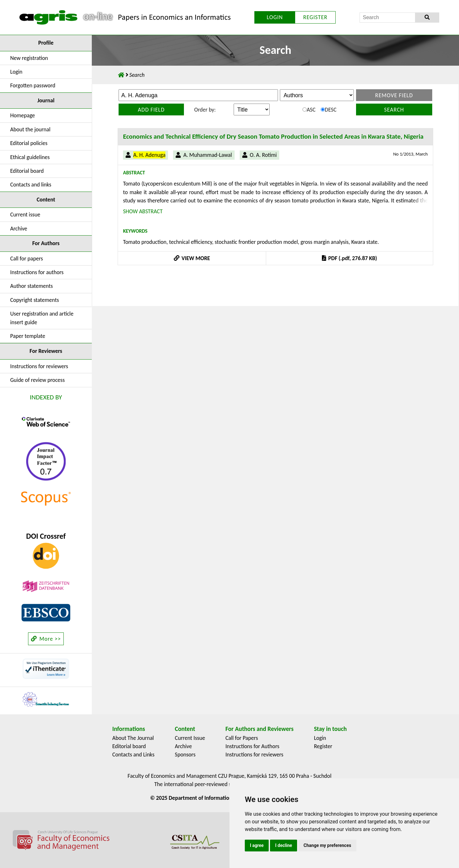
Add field (151, 110)
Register (323, 746)
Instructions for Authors (252, 746)
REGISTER (315, 17)
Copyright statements (35, 300)
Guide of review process (37, 380)
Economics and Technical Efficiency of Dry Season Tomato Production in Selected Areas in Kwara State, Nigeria (273, 136)
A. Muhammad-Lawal (208, 155)
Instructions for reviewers (39, 366)
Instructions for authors (37, 272)
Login (16, 72)
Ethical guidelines (30, 157)
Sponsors (185, 755)
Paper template (28, 336)
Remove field (394, 95)
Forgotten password (33, 85)
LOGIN (275, 17)
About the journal (30, 129)
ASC (309, 110)
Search (394, 110)
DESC (329, 110)
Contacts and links (31, 185)
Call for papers (27, 259)
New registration (29, 58)
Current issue (25, 215)
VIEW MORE (192, 258)
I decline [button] (284, 845)
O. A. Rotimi (263, 155)
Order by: (205, 110)
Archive (19, 229)
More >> (46, 639)
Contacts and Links (133, 755)
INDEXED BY (46, 397)
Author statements (32, 286)
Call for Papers (242, 738)
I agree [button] (257, 845)
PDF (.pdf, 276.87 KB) (349, 258)
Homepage (23, 115)
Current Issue (190, 738)
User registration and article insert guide (42, 318)
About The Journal (133, 738)
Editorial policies (29, 143)
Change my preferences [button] (327, 845)
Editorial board (27, 171)
